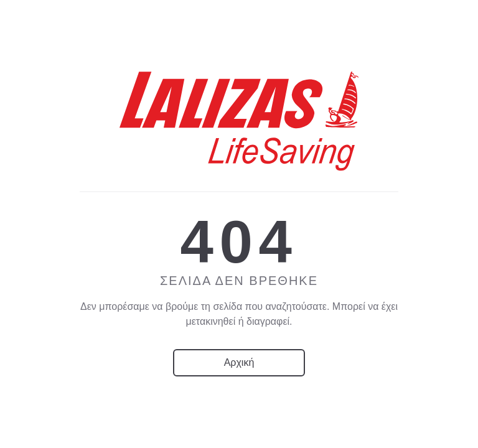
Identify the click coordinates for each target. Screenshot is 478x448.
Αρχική (239, 362)
